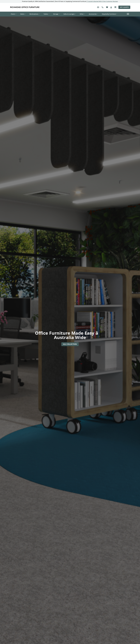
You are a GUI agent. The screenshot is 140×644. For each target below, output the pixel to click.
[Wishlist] (107, 7)
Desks (23, 14)
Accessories (93, 14)
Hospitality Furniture (110, 14)
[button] (111, 7)
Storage (56, 14)
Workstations (35, 14)
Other (82, 14)
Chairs (14, 14)
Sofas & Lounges (70, 14)
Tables (46, 14)
